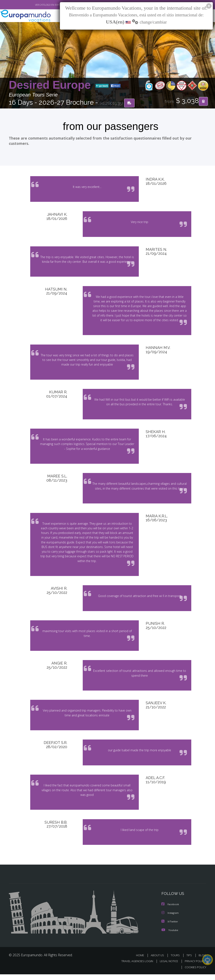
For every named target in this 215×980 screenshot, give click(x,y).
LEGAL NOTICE (167, 967)
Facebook (170, 911)
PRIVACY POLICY (194, 967)
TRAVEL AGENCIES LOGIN (134, 967)
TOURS (176, 961)
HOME (142, 961)
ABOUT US (159, 961)
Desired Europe (51, 85)
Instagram (171, 919)
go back (102, 86)
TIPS (190, 961)
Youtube (170, 936)
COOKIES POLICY (195, 973)
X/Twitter (170, 928)
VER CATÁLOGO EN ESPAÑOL (40, 5)
